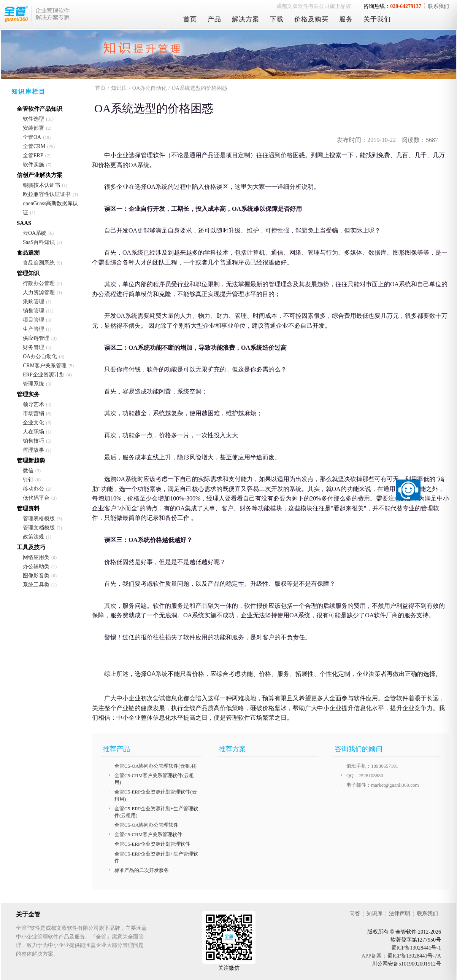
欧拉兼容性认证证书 (47, 194)
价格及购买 (311, 19)
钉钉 (28, 480)
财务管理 (33, 347)
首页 (190, 19)
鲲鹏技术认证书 (41, 185)
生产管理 (33, 329)
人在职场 (33, 432)
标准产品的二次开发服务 (142, 870)
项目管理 (33, 320)
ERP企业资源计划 (44, 375)
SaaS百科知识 (39, 242)
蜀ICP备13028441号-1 (416, 948)
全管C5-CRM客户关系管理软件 (148, 834)
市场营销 (33, 414)
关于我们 (377, 19)
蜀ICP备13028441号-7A (414, 956)
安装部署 (33, 128)
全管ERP (33, 155)
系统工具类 (36, 585)
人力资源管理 (39, 292)
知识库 (119, 88)
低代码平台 (36, 498)
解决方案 (246, 19)
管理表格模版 (39, 519)
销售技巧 (33, 441)
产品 (214, 19)
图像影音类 (36, 576)
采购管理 (33, 302)
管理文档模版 (39, 528)
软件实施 (33, 165)
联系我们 (438, 6)
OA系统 (139, 165)
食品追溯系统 (39, 263)
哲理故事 (33, 450)
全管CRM (34, 146)
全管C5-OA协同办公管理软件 (146, 825)
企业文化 (33, 423)
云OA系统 (35, 233)
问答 (355, 914)
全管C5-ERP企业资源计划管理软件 (152, 844)
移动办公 (33, 489)
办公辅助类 (36, 566)
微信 (28, 471)
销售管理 (33, 311)
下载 (277, 19)
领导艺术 (33, 404)
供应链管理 (36, 338)
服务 (346, 19)
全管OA (32, 137)
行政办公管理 (39, 283)
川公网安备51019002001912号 (406, 964)
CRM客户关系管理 (45, 366)
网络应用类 (36, 557)
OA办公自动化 (40, 356)
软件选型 (33, 119)
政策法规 (33, 537)
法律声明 (400, 914)
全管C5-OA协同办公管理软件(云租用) (156, 766)
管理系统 (33, 384)
